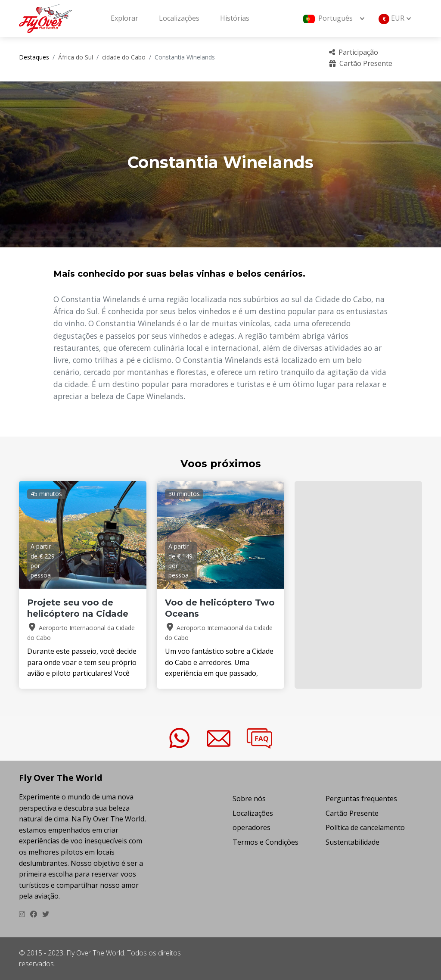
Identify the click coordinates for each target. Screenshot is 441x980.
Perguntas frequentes (361, 799)
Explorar (124, 18)
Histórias (235, 18)
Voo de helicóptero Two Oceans (220, 608)
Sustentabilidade (352, 842)
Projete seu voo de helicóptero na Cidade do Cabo (78, 614)
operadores (252, 827)
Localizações (179, 18)
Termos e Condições (266, 842)
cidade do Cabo (124, 57)
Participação (354, 52)
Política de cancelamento (365, 827)
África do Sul (76, 57)
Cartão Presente (361, 63)
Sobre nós (249, 799)
